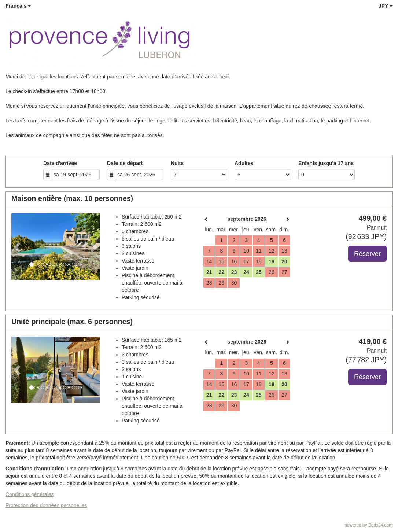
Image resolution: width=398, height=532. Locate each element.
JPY (386, 6)
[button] (18, 247)
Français (18, 6)
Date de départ (125, 163)
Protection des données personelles (46, 505)
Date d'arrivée (60, 163)
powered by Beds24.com (368, 525)
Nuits (177, 163)
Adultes (244, 163)
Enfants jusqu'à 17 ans (326, 163)
